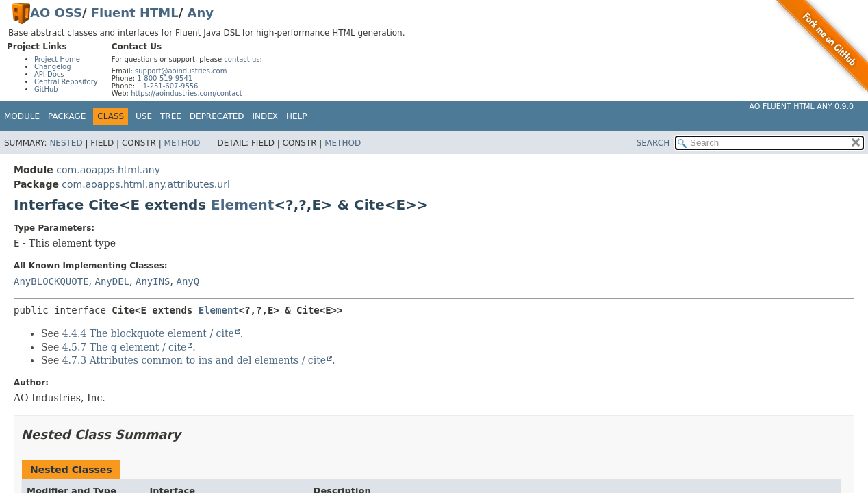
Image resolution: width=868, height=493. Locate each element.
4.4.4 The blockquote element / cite (148, 333)
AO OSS (56, 13)
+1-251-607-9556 (167, 86)
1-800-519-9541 (165, 78)
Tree (171, 116)
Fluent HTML (135, 13)
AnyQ (188, 281)
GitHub (46, 89)
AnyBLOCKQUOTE (51, 281)
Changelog (53, 67)
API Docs (49, 74)
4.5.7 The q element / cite (125, 347)
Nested (66, 143)
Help (297, 116)
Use (144, 116)
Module (22, 116)
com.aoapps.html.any (108, 170)
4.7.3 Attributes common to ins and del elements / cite (194, 360)
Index (266, 116)
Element (242, 205)
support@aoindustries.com (181, 71)
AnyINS (153, 281)
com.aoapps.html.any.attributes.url (145, 184)
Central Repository (66, 82)
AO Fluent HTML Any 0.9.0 (802, 106)
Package (67, 116)
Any (201, 13)
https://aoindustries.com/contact (187, 93)
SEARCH (653, 143)
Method (182, 143)
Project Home (57, 59)
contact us (242, 59)
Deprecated (217, 116)
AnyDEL (112, 281)
